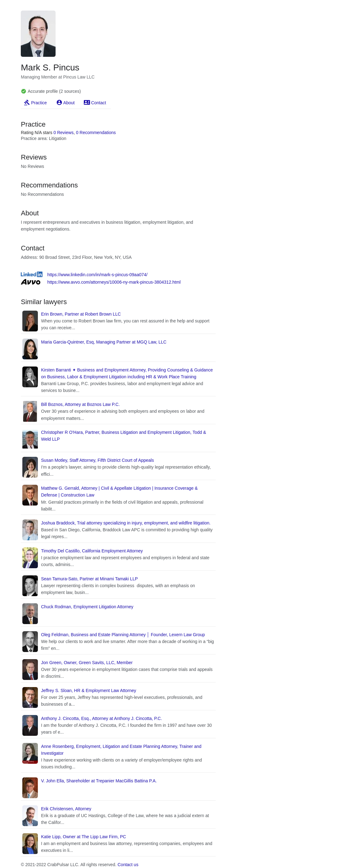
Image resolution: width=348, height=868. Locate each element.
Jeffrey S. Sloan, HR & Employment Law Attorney (88, 690)
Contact (98, 103)
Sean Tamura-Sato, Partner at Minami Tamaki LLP (89, 579)
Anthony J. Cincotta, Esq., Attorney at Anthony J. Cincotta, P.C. (102, 718)
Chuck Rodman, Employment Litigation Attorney (87, 607)
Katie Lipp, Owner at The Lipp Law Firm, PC (84, 837)
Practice (39, 103)
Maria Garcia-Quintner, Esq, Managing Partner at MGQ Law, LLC (104, 342)
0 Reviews (63, 133)
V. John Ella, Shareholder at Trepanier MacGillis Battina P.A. (99, 781)
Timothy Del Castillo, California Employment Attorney (92, 551)
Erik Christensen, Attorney (66, 809)
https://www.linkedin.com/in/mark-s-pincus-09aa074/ (97, 275)
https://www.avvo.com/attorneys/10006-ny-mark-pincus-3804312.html (114, 282)
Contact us (128, 865)
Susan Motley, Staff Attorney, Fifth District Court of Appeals (97, 460)
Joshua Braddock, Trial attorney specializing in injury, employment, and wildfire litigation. (126, 523)
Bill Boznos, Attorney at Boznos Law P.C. (80, 404)
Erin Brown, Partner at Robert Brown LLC (81, 314)
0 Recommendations (96, 133)
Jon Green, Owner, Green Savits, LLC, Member (87, 663)
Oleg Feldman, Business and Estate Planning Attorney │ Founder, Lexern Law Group (123, 635)
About (69, 103)
